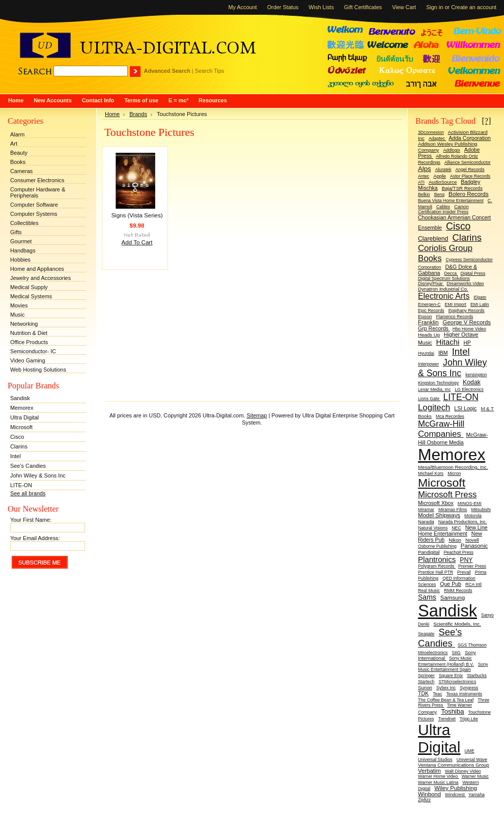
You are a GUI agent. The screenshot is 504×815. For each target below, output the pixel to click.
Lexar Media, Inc (434, 389)
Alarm (17, 134)
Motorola (473, 516)
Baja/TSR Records (462, 188)
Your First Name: (31, 520)
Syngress (469, 688)
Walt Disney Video (463, 771)
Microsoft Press (447, 495)
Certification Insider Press (443, 212)
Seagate (426, 634)
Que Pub (451, 584)
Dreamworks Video (465, 284)
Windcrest (455, 795)
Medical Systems (31, 296)
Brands (138, 114)
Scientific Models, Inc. (457, 624)
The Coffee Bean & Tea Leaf (446, 700)
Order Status (283, 7)
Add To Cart (137, 242)
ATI (421, 182)
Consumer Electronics (37, 180)
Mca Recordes (450, 416)
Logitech (434, 407)
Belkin (424, 194)
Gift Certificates (363, 7)
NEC (456, 528)
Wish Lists (321, 7)
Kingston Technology (438, 383)
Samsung (453, 598)
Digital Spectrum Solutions (444, 278)
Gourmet (21, 241)
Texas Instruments (465, 694)
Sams (427, 597)
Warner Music (475, 776)
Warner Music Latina (438, 782)
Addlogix (451, 150)
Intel (16, 456)
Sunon (425, 687)
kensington (476, 375)
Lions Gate (429, 399)
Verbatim (429, 771)
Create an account (474, 7)
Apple (440, 176)
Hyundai (426, 353)
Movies (19, 305)
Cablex (443, 207)
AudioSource (443, 182)
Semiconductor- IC (33, 351)
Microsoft (21, 427)
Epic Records (431, 311)
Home (112, 114)
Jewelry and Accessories (40, 278)
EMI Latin (480, 304)
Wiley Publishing (456, 788)
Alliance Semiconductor (468, 162)
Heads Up (429, 335)
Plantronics (437, 559)
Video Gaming (28, 360)
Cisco (17, 437)
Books (18, 162)
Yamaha (477, 795)
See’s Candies (28, 466)
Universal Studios (435, 760)
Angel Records (470, 170)
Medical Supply (29, 287)
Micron (454, 473)
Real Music (429, 591)
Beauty (19, 153)
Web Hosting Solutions (38, 370)
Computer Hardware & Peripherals (38, 192)
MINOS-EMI (470, 503)
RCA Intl (473, 584)
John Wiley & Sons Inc (38, 475)
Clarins (19, 446)
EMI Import (455, 304)
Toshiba (452, 711)
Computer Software (34, 205)
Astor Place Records (470, 176)
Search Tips (209, 71)
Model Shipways (439, 515)
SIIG (456, 653)
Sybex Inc (446, 688)
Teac (437, 694)
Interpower (428, 364)
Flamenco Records (454, 317)
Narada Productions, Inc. (463, 522)
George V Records (467, 322)
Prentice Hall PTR (436, 572)
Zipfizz (424, 800)
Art (14, 144)
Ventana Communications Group (454, 765)
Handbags (23, 250)
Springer (426, 676)
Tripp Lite (469, 719)
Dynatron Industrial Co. (443, 289)
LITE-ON (21, 485)
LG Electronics (469, 389)
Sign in (435, 7)
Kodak (472, 382)
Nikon (455, 540)
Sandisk (20, 398)
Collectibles (24, 223)
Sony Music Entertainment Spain (453, 667)
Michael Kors (431, 473)
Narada (426, 522)
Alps (425, 169)
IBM (443, 353)
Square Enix (451, 676)
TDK (423, 693)
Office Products (29, 342)
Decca (451, 273)
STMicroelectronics (457, 682)
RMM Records (458, 591)
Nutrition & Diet (29, 333)
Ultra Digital (24, 417)
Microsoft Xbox (436, 503)
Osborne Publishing (437, 546)
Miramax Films (453, 510)
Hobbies (20, 260)
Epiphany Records (467, 311)
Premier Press (472, 566)
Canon (461, 206)
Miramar (426, 510)
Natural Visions (433, 528)
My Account (242, 7)
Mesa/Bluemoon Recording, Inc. (453, 467)
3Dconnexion (431, 132)
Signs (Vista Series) (137, 215)
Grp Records (434, 328)
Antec (424, 176)
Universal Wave (472, 760)
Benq (439, 194)
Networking (24, 324)
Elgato (480, 297)
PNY (466, 560)
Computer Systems (34, 214)
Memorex (22, 408)
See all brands (28, 493)
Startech (426, 682)
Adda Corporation (470, 138)
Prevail (464, 572)
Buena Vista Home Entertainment (451, 201)
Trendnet (446, 719)
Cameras (21, 171)
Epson (425, 316)
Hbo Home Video (469, 329)
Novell (472, 540)
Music (17, 315)
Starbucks (477, 676)
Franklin (428, 322)
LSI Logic (465, 408)
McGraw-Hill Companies (441, 429)
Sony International (447, 655)
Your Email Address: (35, 538)
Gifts (16, 232)
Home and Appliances (37, 269)
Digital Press (473, 273)
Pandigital (429, 552)
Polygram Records (437, 566)
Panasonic (474, 546)
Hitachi (448, 342)
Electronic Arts (444, 296)
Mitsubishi (481, 510)
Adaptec (437, 138)
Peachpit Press (459, 552)
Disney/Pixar (431, 284)
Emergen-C (429, 304)
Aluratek (443, 170)
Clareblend (433, 239)
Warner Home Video (439, 776)
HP (467, 343)
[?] (486, 121)
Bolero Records (469, 194)
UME (469, 751)
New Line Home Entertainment (453, 530)
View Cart (404, 7)
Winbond (429, 794)
